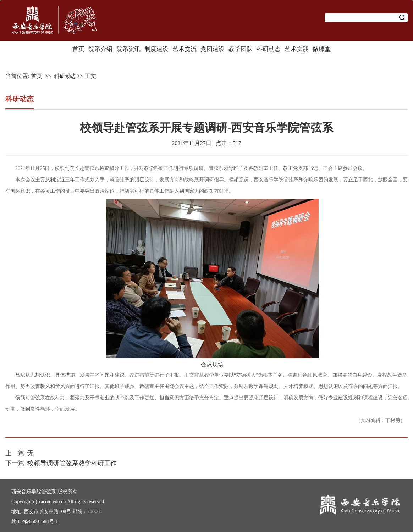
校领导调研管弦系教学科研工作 (72, 463)
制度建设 (156, 49)
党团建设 (213, 49)
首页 (78, 49)
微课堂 (322, 49)
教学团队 (241, 49)
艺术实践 (297, 49)
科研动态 (269, 49)
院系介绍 (100, 49)
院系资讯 (128, 49)
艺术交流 (185, 49)
